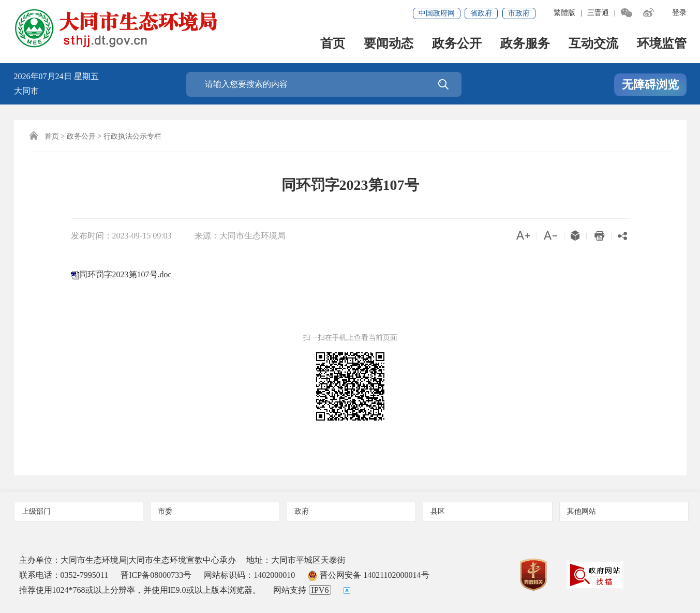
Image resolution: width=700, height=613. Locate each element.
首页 (333, 44)
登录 (679, 13)
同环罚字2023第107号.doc (125, 274)
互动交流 (593, 44)
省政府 (481, 13)
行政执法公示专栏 (132, 136)
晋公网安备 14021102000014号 (368, 575)
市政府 (519, 13)
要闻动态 (389, 44)
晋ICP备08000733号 (156, 575)
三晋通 (598, 13)
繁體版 (564, 13)
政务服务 (525, 44)
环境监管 (662, 44)
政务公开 (457, 44)
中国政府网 (437, 13)
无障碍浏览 (650, 85)
